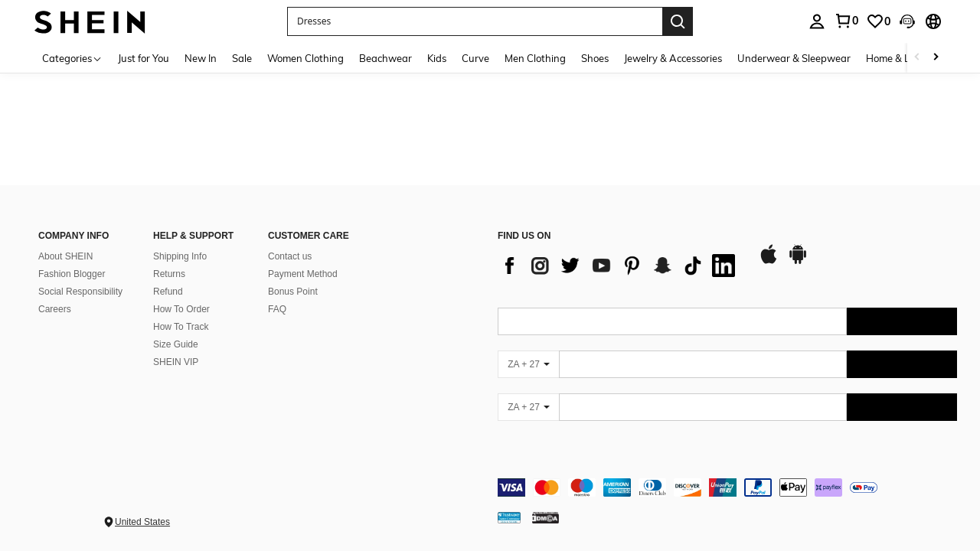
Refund (168, 292)
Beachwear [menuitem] (385, 58)
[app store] (769, 262)
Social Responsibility (80, 292)
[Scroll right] (936, 58)
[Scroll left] (917, 58)
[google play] (798, 262)
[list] (620, 266)
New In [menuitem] (201, 58)
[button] (475, 21)
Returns (169, 274)
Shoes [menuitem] (595, 58)
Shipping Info (180, 256)
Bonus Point (293, 292)
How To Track (181, 327)
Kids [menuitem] (437, 58)
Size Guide (176, 344)
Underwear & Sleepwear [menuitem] (794, 58)
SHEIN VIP (176, 362)
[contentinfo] (727, 487)
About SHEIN (65, 256)
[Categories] (72, 58)
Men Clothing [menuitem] (535, 58)
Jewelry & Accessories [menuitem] (673, 58)
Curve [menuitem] (475, 58)
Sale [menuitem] (242, 58)
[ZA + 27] (528, 364)
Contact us (290, 256)
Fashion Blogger (72, 274)
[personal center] (817, 21)
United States (142, 522)
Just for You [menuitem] (144, 58)
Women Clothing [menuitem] (305, 58)
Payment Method (303, 274)
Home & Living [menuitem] (899, 58)
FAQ (277, 309)
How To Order (181, 309)
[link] (846, 21)
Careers (55, 309)
